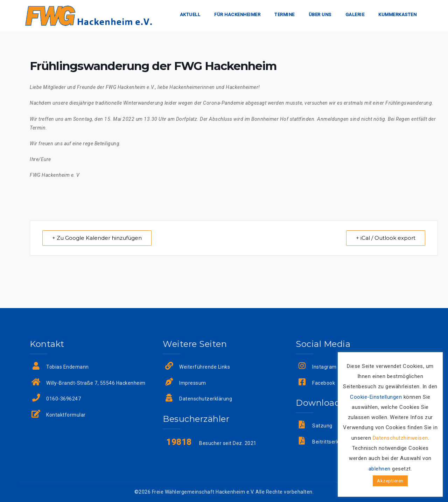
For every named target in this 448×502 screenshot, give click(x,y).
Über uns (320, 15)
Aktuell (190, 15)
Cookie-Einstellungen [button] (376, 397)
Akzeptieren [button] (390, 481)
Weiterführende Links (205, 367)
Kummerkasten (397, 15)
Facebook (324, 383)
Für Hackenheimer (237, 15)
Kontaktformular (66, 415)
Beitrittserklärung (333, 442)
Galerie (355, 15)
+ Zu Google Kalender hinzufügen (97, 238)
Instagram (324, 367)
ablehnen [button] (380, 469)
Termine (285, 15)
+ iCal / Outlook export (385, 238)
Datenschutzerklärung (206, 399)
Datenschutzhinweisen (400, 438)
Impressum (193, 383)
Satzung (322, 426)
